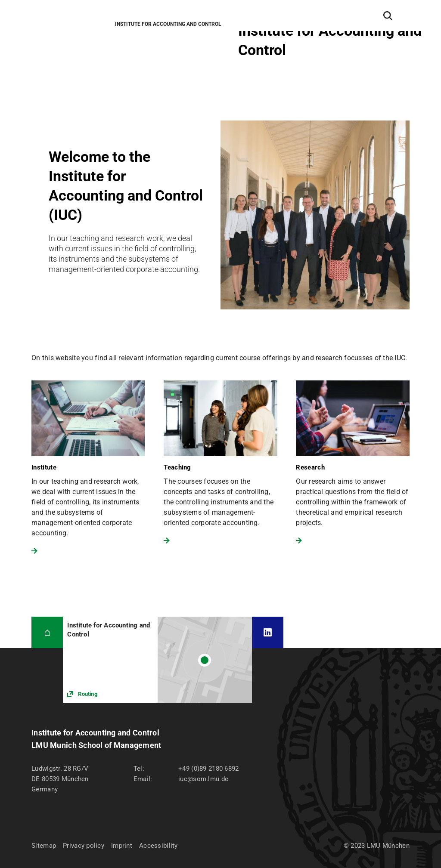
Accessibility (158, 846)
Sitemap (44, 846)
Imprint (122, 846)
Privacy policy (84, 846)
